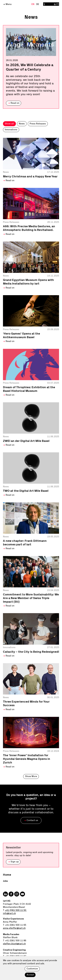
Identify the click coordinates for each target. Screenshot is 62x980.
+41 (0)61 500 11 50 (16, 910)
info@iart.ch (9, 913)
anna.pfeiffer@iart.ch (14, 928)
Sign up (13, 862)
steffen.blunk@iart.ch (14, 944)
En (33, 4)
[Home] (51, 4)
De (38, 4)
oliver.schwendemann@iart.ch (19, 959)
